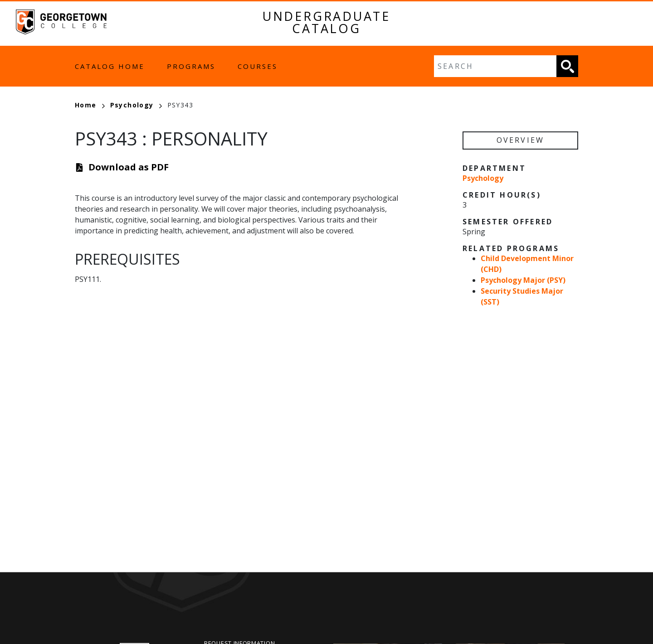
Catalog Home (110, 66)
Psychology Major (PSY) (523, 280)
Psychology (136, 105)
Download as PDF (129, 167)
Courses (258, 66)
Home (90, 105)
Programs (191, 66)
